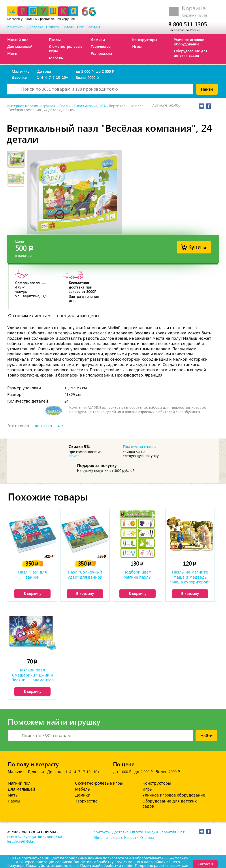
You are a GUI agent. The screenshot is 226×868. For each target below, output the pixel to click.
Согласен (205, 864)
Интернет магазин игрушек (31, 106)
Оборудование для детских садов (191, 53)
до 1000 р (43, 426)
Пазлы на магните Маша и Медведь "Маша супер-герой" (190, 577)
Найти (207, 89)
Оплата (52, 27)
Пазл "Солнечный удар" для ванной (85, 575)
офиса (74, 456)
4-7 (60, 426)
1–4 (40, 77)
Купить (197, 247)
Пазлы (55, 39)
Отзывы (147, 838)
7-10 (56, 77)
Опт (80, 27)
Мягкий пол (18, 39)
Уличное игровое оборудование (189, 42)
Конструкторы (145, 39)
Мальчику (21, 71)
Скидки (68, 27)
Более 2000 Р (168, 772)
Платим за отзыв (139, 446)
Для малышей (20, 46)
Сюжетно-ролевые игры (66, 49)
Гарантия (168, 832)
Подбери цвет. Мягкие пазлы (138, 575)
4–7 (48, 77)
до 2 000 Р (143, 772)
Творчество (101, 46)
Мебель (56, 58)
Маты (12, 53)
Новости (131, 838)
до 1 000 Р (122, 772)
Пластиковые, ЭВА (90, 106)
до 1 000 (85, 71)
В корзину (33, 593)
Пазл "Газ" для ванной (32, 575)
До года (44, 71)
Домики (98, 39)
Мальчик (16, 772)
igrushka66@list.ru (21, 841)
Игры (137, 46)
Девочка (36, 772)
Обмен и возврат (108, 838)
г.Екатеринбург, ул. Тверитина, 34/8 (35, 837)
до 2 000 (106, 71)
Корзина (194, 8)
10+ (65, 77)
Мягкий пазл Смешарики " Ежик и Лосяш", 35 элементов (33, 675)
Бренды (93, 27)
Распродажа (101, 53)
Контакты (16, 27)
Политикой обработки (101, 866)
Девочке (19, 77)
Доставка (35, 27)
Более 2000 (88, 77)
